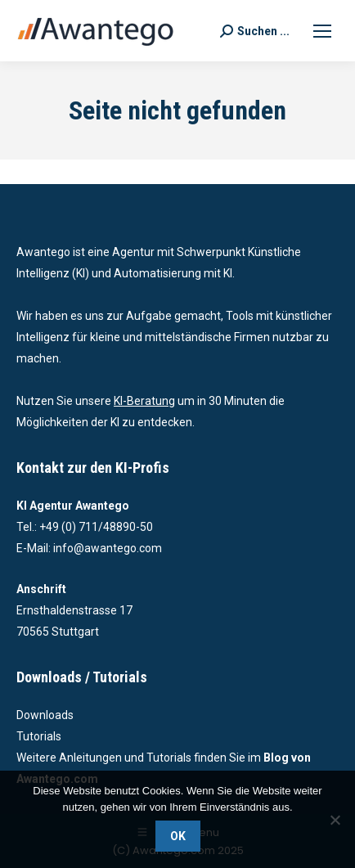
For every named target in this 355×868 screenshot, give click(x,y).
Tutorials (39, 736)
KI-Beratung (144, 401)
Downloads (45, 715)
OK (178, 836)
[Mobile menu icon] (322, 31)
